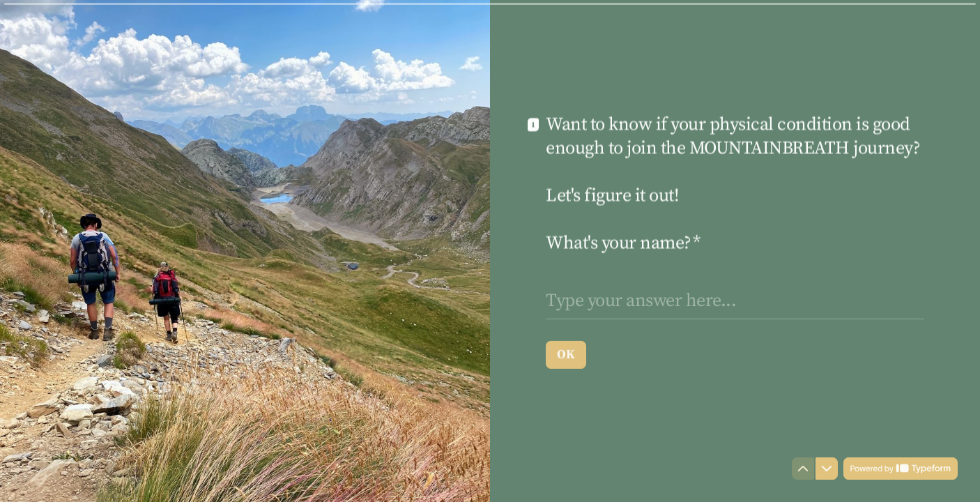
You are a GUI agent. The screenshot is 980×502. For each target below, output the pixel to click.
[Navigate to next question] (827, 469)
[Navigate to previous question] (803, 469)
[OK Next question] (566, 354)
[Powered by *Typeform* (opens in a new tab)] (901, 469)
